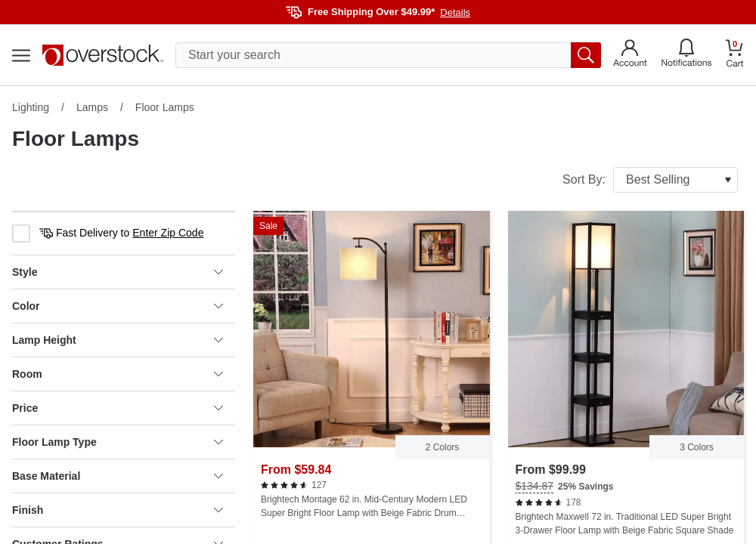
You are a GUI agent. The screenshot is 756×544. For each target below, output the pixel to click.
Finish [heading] (118, 510)
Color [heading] (118, 306)
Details (455, 12)
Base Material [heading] (118, 476)
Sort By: (650, 180)
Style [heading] (118, 272)
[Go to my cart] (735, 56)
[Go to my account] (630, 55)
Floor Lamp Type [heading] (118, 442)
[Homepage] (103, 55)
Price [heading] (118, 408)
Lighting (31, 107)
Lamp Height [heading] (118, 340)
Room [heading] (118, 374)
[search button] (586, 55)
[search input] (388, 55)
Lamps (92, 107)
